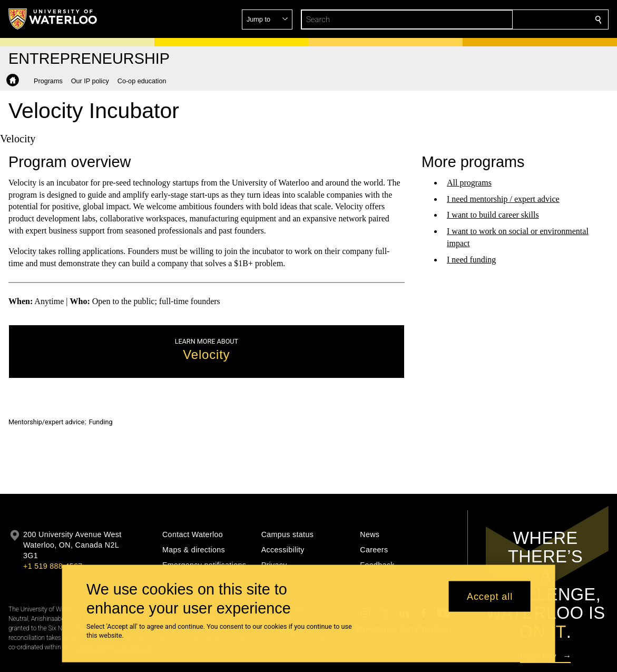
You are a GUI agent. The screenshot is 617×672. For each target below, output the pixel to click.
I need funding (471, 260)
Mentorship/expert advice (46, 422)
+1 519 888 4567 (53, 566)
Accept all (490, 596)
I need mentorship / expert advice (503, 198)
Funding (101, 422)
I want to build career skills (493, 215)
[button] (522, 20)
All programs (469, 183)
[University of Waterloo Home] (53, 19)
